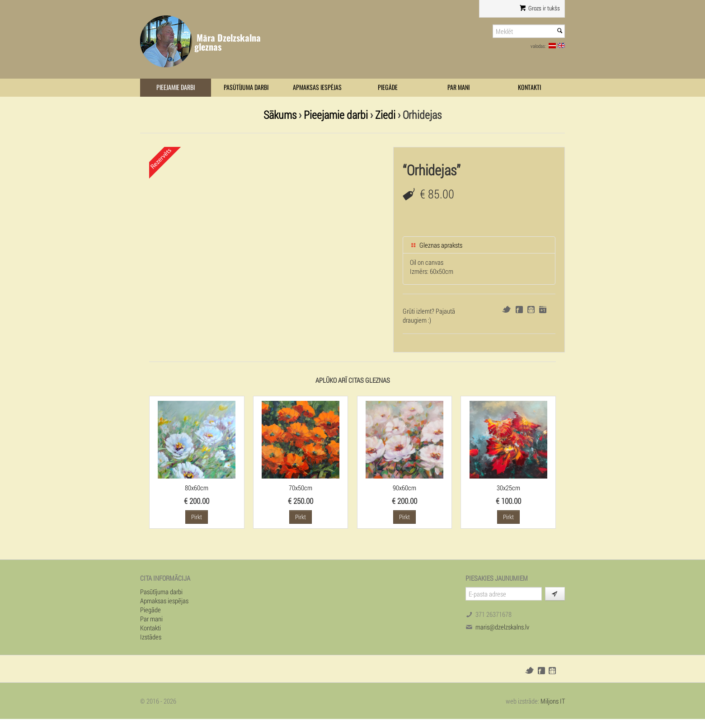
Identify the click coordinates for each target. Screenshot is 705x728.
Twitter (506, 309)
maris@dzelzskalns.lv (502, 627)
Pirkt (197, 517)
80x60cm (197, 488)
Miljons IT (553, 701)
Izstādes (151, 637)
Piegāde (388, 87)
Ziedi (385, 115)
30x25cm (508, 488)
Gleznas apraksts (436, 245)
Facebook (519, 310)
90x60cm (404, 488)
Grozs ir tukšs (540, 8)
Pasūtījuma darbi (246, 87)
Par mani (458, 87)
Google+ (543, 310)
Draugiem (531, 310)
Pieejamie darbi (176, 87)
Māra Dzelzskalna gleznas (228, 42)
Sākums (280, 115)
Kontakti (529, 87)
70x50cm (301, 488)
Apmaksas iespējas (317, 87)
